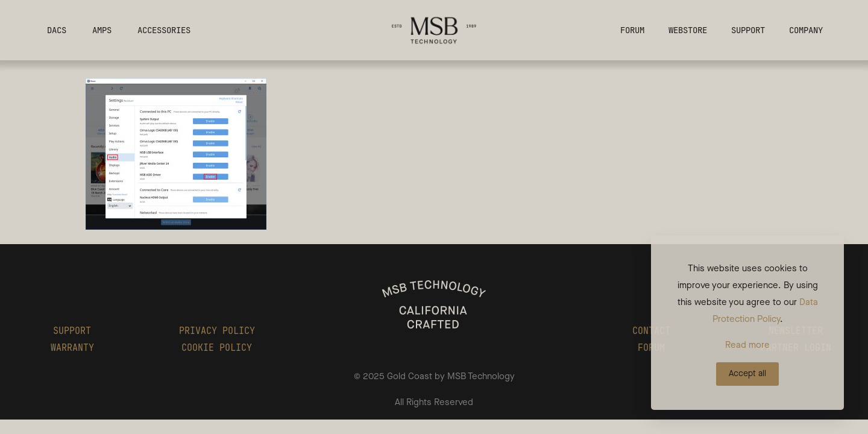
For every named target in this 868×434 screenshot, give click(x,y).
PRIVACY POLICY (217, 331)
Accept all (747, 373)
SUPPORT (72, 331)
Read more (747, 345)
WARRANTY (72, 348)
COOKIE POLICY (217, 348)
